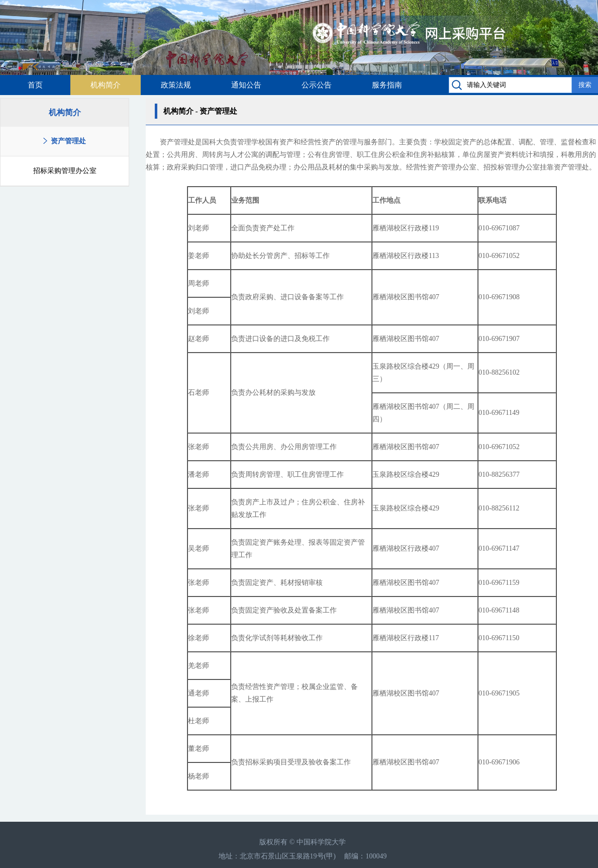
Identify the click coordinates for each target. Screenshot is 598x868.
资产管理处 (68, 141)
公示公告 (317, 85)
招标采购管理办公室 (65, 171)
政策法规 (176, 85)
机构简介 (106, 85)
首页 (35, 85)
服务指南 (387, 85)
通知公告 (246, 85)
